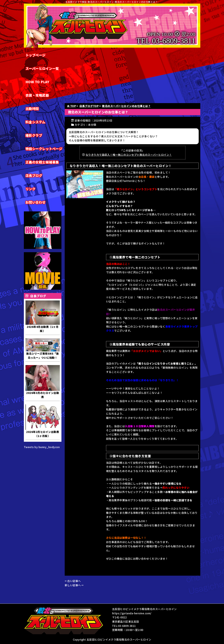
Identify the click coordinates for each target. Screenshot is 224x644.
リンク (31, 189)
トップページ (36, 55)
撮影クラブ (34, 135)
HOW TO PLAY (37, 82)
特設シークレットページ (44, 149)
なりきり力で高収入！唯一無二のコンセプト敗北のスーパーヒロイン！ (129, 155)
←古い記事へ (73, 581)
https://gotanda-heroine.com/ (132, 613)
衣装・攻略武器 (37, 95)
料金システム (35, 122)
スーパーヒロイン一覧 (42, 68)
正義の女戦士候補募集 (42, 162)
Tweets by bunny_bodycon (42, 447)
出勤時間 (32, 109)
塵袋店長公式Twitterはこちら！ (126, 181)
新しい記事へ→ (74, 585)
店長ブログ (34, 175)
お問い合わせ (36, 202)
